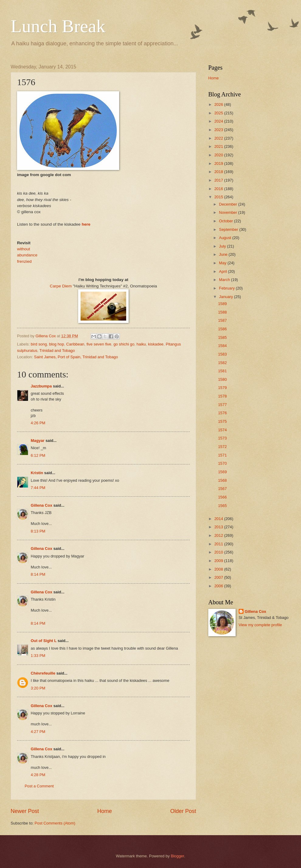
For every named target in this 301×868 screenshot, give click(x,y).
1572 (222, 447)
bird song (39, 344)
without (24, 249)
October (226, 221)
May (223, 263)
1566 (222, 497)
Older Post (183, 811)
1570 (222, 463)
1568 (222, 480)
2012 (219, 535)
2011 (219, 544)
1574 (222, 430)
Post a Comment (39, 786)
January (226, 297)
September (229, 229)
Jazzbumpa (41, 386)
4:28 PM (38, 775)
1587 (222, 320)
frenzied (24, 261)
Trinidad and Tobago (57, 351)
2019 (219, 163)
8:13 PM (38, 531)
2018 (219, 172)
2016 (219, 189)
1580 (222, 379)
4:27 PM (38, 732)
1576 (222, 413)
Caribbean (75, 344)
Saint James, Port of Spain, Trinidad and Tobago (76, 357)
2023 (219, 130)
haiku (141, 344)
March (225, 280)
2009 (219, 561)
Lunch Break (58, 26)
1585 (222, 337)
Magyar (38, 441)
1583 (222, 354)
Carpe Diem (61, 286)
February (227, 288)
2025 (219, 113)
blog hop (56, 344)
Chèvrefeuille (43, 673)
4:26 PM (38, 423)
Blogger (178, 856)
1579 (222, 388)
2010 (219, 552)
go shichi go (124, 344)
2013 (219, 527)
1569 (222, 472)
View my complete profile (260, 625)
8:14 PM (38, 574)
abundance (27, 255)
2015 (219, 197)
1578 (222, 396)
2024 (219, 121)
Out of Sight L (44, 641)
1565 (222, 506)
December (228, 204)
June (224, 254)
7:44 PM (38, 488)
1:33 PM (38, 656)
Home (105, 811)
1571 (222, 455)
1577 (222, 405)
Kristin (37, 473)
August (226, 238)
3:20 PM (38, 688)
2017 (219, 180)
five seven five (99, 344)
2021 (219, 146)
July (223, 246)
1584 (222, 346)
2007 (219, 577)
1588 (222, 312)
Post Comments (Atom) (55, 823)
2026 (219, 104)
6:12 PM (38, 455)
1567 (222, 489)
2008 (219, 569)
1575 (222, 421)
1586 (222, 329)
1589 (222, 304)
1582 (222, 363)
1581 (222, 371)
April (223, 271)
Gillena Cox (42, 505)
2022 (219, 138)
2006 (219, 586)
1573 (222, 438)
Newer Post (25, 811)
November (228, 212)
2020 (219, 155)
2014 (219, 519)
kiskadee (156, 344)
